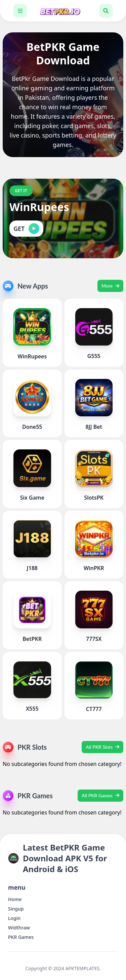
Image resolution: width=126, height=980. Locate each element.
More (110, 286)
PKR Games (21, 937)
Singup (16, 909)
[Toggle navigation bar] (20, 11)
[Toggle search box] (106, 11)
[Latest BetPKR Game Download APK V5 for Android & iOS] (63, 11)
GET (26, 229)
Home (15, 899)
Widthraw (19, 928)
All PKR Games (100, 795)
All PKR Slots (102, 747)
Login (14, 918)
